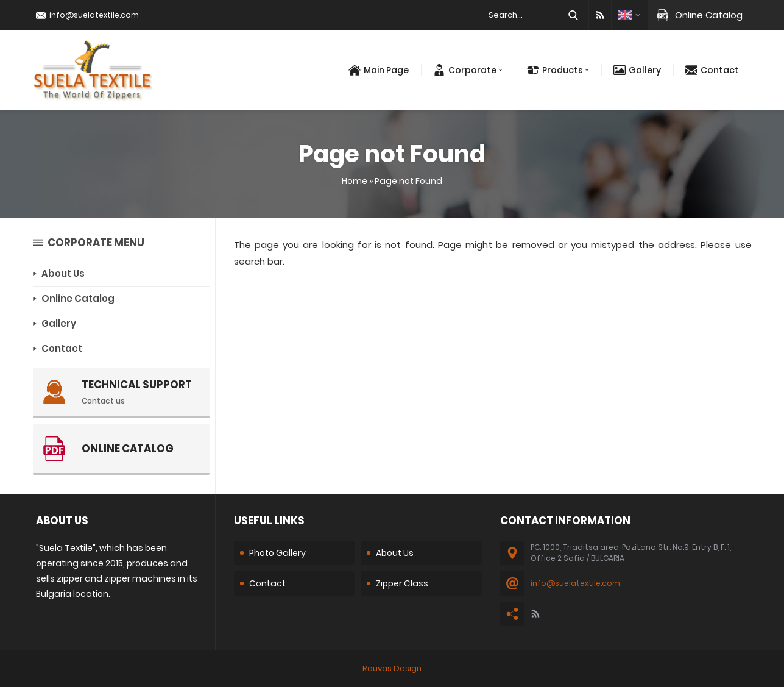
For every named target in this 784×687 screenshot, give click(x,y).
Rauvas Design (392, 668)
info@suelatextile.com (94, 15)
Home (355, 181)
